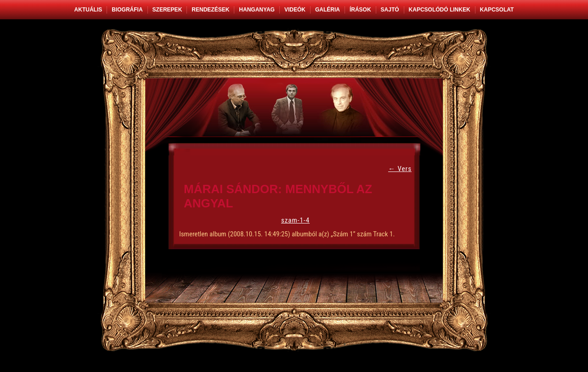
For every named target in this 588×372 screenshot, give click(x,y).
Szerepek (167, 10)
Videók (295, 10)
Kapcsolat (497, 10)
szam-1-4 (295, 220)
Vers (400, 169)
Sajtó (390, 10)
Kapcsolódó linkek (440, 10)
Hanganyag (257, 10)
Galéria (328, 10)
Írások (360, 10)
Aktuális (88, 10)
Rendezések (210, 10)
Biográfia (127, 10)
